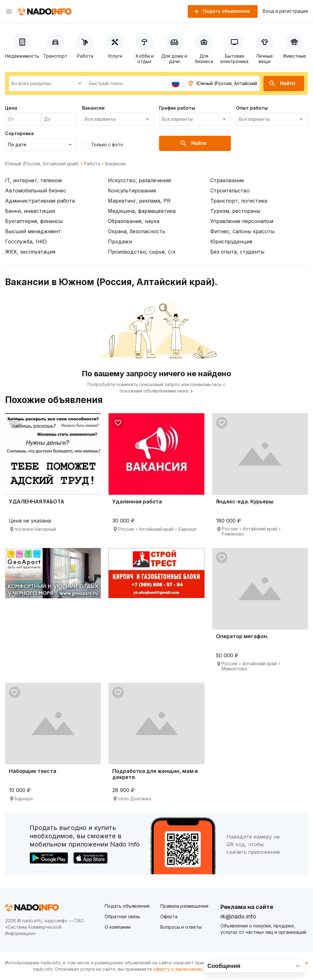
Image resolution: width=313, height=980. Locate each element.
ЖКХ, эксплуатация (30, 252)
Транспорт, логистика (239, 201)
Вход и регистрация (285, 11)
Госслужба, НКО (26, 241)
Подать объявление (127, 906)
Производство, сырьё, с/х (142, 252)
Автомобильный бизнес (36, 191)
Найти (282, 83)
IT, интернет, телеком (33, 180)
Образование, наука (134, 221)
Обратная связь (122, 916)
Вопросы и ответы (181, 927)
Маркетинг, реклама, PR (139, 201)
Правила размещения (184, 906)
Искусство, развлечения (139, 180)
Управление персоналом (242, 221)
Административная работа (40, 201)
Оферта (169, 916)
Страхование (227, 180)
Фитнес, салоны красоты (242, 231)
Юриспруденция (231, 241)
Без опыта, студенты (237, 252)
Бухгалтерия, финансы (34, 221)
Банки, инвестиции (30, 211)
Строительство (230, 191)
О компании (118, 927)
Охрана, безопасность (136, 231)
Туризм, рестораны (235, 211)
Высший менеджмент (33, 231)
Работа (92, 164)
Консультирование (132, 191)
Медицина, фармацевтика (142, 211)
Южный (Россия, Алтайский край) (42, 164)
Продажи (120, 241)
